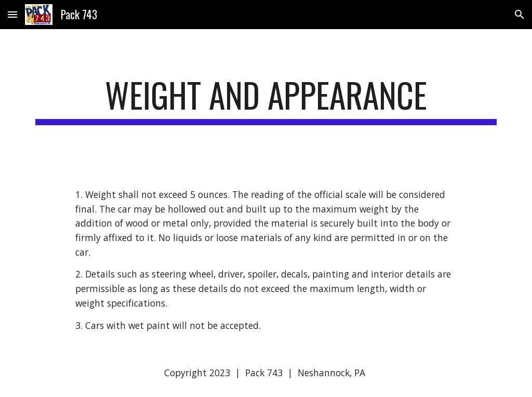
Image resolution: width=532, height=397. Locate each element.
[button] (12, 14)
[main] (266, 100)
